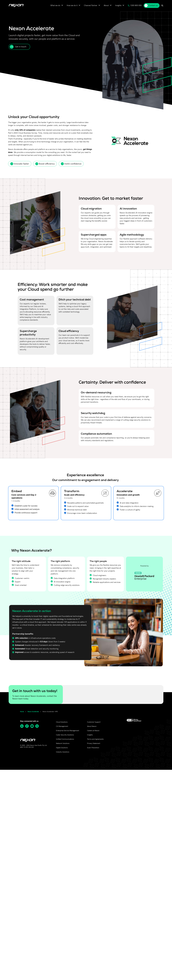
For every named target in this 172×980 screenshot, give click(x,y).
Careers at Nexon (93, 731)
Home (22, 711)
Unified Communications (65, 739)
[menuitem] (57, 5)
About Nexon (92, 726)
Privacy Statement (94, 743)
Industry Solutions (63, 752)
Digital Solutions (62, 748)
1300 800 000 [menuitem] (135, 5)
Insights (90, 735)
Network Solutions (63, 743)
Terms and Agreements (95, 739)
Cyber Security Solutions (65, 735)
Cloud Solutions (62, 722)
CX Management (62, 726)
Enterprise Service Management (68, 731)
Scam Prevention (93, 748)
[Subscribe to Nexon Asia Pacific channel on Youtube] (33, 726)
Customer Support (94, 722)
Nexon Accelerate (33, 711)
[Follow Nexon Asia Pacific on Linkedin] (23, 726)
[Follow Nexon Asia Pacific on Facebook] (28, 726)
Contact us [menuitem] (151, 6)
